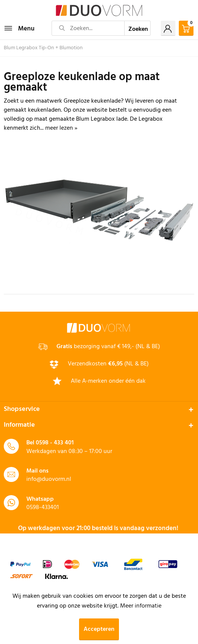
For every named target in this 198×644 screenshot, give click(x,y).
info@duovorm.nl (49, 479)
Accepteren (99, 629)
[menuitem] (19, 28)
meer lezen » (61, 128)
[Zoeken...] (88, 28)
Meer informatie (141, 606)
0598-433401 (43, 508)
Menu (20, 28)
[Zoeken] (137, 28)
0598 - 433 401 (55, 443)
